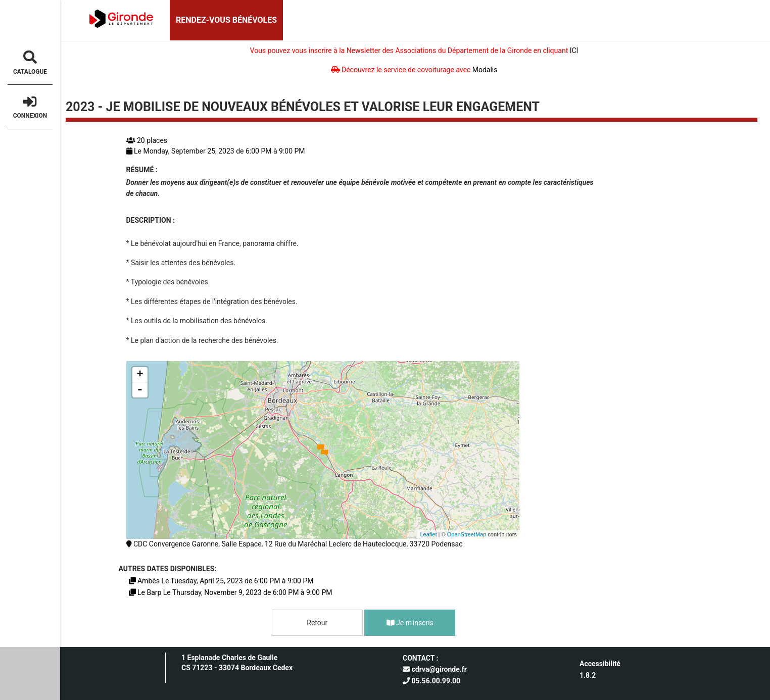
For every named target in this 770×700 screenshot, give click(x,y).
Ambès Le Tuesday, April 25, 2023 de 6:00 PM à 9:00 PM (221, 581)
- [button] (140, 390)
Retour (317, 623)
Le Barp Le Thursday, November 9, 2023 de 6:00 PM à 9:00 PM (231, 592)
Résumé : (142, 170)
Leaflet (428, 534)
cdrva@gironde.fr (435, 669)
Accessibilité (600, 664)
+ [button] (140, 375)
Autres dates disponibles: (168, 569)
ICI (574, 51)
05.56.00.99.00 (431, 681)
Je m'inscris (410, 623)
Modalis (485, 70)
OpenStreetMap (467, 534)
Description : (151, 220)
